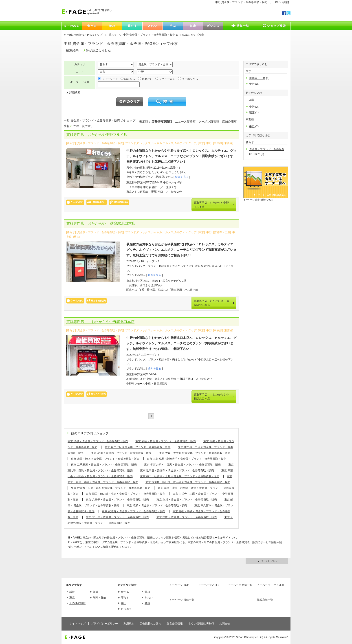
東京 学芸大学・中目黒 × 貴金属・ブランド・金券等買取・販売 (182, 465)
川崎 (96, 592)
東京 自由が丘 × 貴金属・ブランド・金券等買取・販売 (137, 447)
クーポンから (190, 79)
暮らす (113, 35)
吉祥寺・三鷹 (257, 78)
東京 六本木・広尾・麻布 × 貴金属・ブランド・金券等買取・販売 (111, 488)
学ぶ (124, 603)
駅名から (130, 79)
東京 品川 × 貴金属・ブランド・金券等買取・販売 (121, 453)
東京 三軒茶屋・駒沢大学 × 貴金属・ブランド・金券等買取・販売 (186, 459)
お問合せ (225, 624)
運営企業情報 (175, 624)
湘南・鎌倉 (100, 598)
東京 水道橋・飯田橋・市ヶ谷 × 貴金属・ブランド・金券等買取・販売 (188, 482)
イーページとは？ (209, 585)
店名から (147, 79)
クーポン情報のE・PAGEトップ (83, 35)
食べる (125, 592)
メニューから (167, 79)
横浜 (72, 592)
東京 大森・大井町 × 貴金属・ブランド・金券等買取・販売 (195, 453)
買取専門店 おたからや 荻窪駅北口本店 (101, 223)
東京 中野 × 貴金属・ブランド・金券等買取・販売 (187, 517)
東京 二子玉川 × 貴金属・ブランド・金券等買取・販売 (104, 465)
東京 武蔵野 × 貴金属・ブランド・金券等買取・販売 (133, 511)
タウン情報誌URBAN (201, 624)
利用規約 (129, 624)
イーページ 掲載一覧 (182, 600)
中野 (252, 84)
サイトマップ (77, 624)
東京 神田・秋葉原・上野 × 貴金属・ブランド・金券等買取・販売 (180, 476)
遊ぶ (147, 592)
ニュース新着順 (185, 122)
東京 (72, 598)
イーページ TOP (179, 585)
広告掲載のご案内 (150, 624)
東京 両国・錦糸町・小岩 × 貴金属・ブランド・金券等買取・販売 (125, 494)
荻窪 (252, 112)
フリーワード (110, 79)
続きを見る (182, 177)
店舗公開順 (229, 122)
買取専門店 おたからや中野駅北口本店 (100, 322)
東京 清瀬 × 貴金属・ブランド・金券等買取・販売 (157, 506)
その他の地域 (77, 603)
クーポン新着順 (209, 122)
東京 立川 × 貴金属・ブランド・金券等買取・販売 (187, 500)
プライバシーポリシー (104, 624)
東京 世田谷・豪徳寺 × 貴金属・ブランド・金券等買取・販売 (177, 470)
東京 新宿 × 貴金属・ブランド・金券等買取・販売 (166, 441)
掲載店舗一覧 (265, 600)
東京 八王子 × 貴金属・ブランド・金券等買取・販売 (117, 500)
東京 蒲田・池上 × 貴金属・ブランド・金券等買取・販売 (105, 459)
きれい (149, 598)
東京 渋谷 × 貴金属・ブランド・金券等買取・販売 (98, 441)
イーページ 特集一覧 (240, 585)
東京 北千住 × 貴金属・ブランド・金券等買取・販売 (117, 517)
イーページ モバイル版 (271, 585)
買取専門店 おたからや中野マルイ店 (97, 135)
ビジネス (126, 609)
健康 (147, 603)
